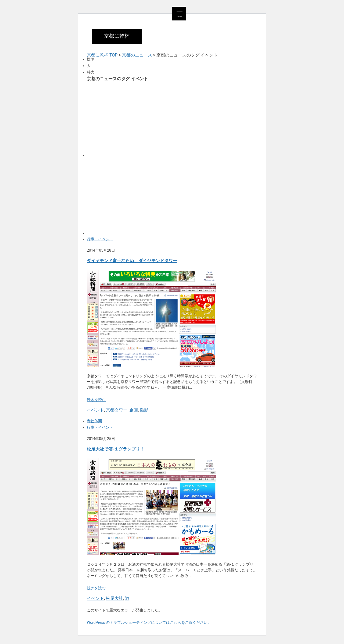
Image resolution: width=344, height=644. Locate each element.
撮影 (144, 410)
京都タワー (117, 410)
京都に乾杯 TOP (102, 55)
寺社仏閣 (94, 421)
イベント (95, 410)
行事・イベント (100, 239)
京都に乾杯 (117, 36)
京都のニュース (137, 55)
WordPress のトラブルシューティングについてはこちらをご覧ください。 (149, 622)
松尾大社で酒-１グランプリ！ (116, 449)
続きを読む (96, 400)
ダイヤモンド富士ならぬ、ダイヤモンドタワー (132, 261)
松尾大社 (114, 598)
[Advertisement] (172, 119)
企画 (134, 410)
